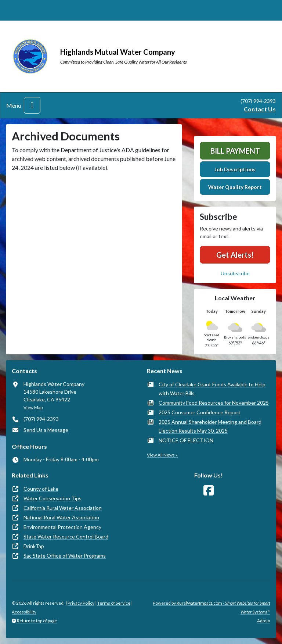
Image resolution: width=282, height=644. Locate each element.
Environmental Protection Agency (62, 527)
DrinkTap (34, 546)
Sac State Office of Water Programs (65, 556)
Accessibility (24, 612)
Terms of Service (114, 603)
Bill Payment (235, 151)
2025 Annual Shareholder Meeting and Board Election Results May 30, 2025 (210, 426)
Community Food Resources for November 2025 (214, 403)
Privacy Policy (81, 603)
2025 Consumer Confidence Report (200, 412)
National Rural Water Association (61, 517)
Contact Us (260, 109)
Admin (264, 621)
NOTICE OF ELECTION (186, 440)
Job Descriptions (235, 169)
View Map (33, 407)
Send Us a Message (46, 430)
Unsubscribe (235, 273)
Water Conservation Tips (53, 498)
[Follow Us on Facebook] (209, 491)
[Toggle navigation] (32, 105)
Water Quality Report (235, 187)
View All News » (162, 455)
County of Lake (41, 489)
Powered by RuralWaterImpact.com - (211, 607)
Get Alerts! (235, 255)
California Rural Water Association (63, 508)
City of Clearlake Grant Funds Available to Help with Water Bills (212, 389)
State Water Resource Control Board (66, 536)
